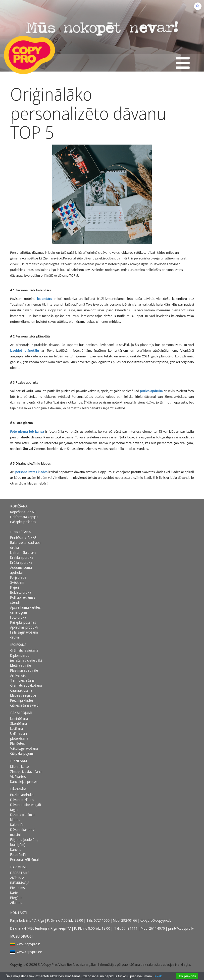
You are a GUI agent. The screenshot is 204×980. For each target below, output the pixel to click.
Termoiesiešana (22, 680)
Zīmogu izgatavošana (26, 772)
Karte (14, 893)
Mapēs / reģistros (23, 695)
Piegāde (16, 898)
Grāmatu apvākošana (26, 685)
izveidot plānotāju (25, 350)
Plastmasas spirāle (24, 670)
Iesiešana (18, 645)
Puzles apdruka (22, 795)
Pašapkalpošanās (23, 522)
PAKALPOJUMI (21, 713)
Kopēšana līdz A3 (23, 512)
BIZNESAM (19, 761)
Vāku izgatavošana (24, 748)
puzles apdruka (151, 391)
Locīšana (17, 728)
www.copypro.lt (28, 944)
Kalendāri (17, 825)
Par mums (19, 867)
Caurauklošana (21, 690)
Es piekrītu (187, 976)
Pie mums (18, 888)
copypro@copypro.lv (156, 920)
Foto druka (18, 617)
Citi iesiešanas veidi (25, 705)
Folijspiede (18, 577)
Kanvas (16, 850)
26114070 (157, 928)
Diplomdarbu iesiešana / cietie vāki (26, 658)
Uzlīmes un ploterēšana (19, 736)
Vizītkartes (18, 776)
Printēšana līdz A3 (24, 537)
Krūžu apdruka (21, 562)
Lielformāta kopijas (24, 517)
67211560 (102, 920)
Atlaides (16, 903)
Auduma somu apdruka (21, 570)
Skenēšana (19, 723)
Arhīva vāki (18, 675)
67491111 (130, 928)
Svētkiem (17, 582)
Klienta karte (20, 767)
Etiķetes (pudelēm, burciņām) (24, 842)
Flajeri (15, 587)
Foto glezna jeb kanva (27, 431)
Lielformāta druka (23, 552)
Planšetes (18, 743)
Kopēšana (19, 506)
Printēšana (20, 532)
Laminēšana (19, 718)
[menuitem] (27, 506)
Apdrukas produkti (24, 627)
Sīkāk (158, 976)
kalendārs (44, 299)
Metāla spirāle (21, 665)
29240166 (129, 920)
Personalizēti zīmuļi (25, 859)
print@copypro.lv (181, 928)
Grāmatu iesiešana (24, 650)
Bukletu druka (21, 592)
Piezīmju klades (22, 700)
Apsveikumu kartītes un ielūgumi (25, 610)
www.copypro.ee (29, 952)
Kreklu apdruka (22, 557)
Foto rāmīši (18, 855)
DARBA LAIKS (20, 873)
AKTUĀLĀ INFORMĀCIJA (20, 880)
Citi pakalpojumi (22, 753)
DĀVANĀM (18, 789)
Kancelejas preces (24, 781)
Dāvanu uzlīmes (22, 800)
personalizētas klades (31, 472)
